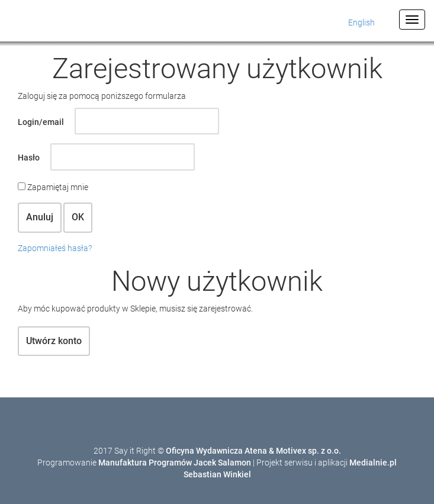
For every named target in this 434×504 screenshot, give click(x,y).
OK (78, 217)
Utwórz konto (54, 341)
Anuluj (40, 217)
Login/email (41, 122)
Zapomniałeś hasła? (55, 248)
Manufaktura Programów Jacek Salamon (175, 463)
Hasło (29, 158)
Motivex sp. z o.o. (308, 451)
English (361, 23)
